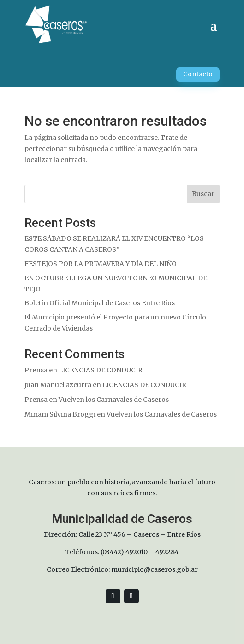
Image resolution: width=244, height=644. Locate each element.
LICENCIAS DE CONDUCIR (101, 370)
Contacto (198, 74)
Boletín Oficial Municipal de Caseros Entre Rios (100, 303)
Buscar (203, 194)
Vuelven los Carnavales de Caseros (114, 400)
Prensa (36, 370)
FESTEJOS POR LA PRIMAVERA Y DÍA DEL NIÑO (101, 264)
